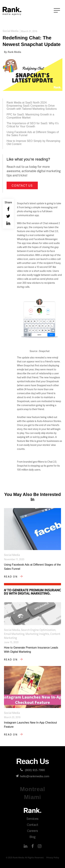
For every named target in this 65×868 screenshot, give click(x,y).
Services (32, 818)
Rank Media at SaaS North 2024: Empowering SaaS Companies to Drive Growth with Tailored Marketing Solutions (32, 106)
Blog (32, 837)
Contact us (22, 185)
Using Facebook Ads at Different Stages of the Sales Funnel (33, 134)
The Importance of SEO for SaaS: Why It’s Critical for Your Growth (33, 125)
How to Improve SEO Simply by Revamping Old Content (33, 142)
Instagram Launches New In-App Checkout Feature (30, 725)
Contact (33, 825)
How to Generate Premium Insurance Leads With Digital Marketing (31, 650)
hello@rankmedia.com (32, 776)
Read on (14, 577)
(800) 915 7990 (32, 770)
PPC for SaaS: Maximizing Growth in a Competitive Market (30, 116)
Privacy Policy (53, 858)
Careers (32, 831)
